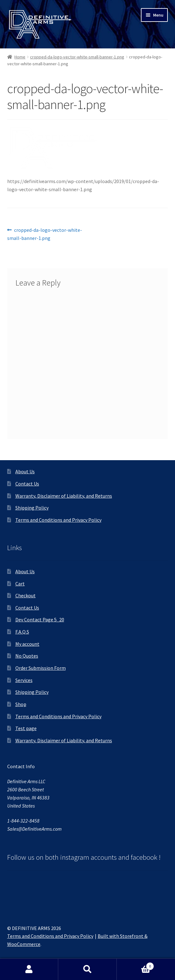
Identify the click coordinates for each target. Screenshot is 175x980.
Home (20, 57)
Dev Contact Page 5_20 (40, 619)
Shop (21, 704)
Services (24, 680)
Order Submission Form (41, 668)
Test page (26, 728)
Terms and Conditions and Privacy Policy (58, 520)
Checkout (26, 595)
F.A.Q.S (22, 632)
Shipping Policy (32, 508)
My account (27, 644)
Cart (20, 584)
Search (87, 969)
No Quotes (27, 656)
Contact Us (27, 484)
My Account (29, 969)
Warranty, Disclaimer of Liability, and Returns (64, 496)
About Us (25, 471)
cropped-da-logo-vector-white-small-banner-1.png (77, 57)
